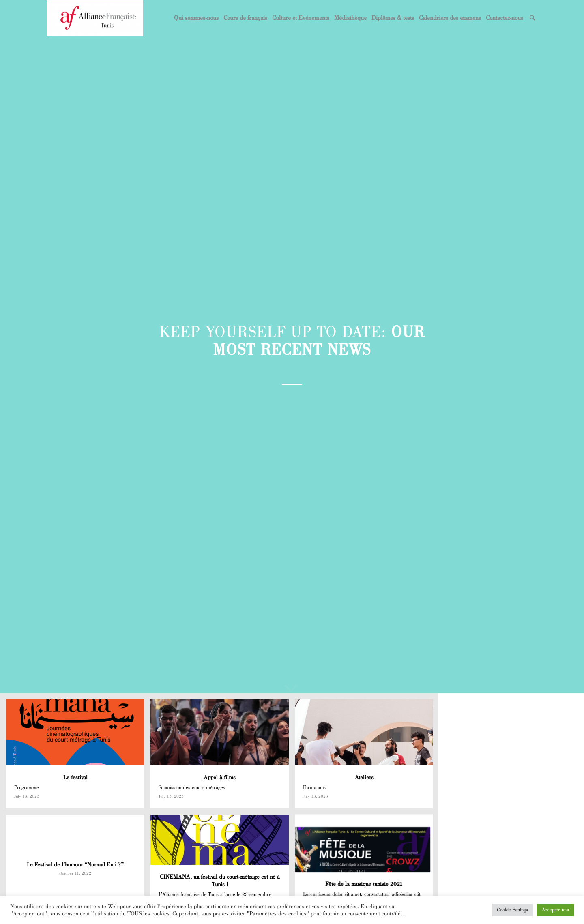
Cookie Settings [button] (512, 910)
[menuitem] (196, 18)
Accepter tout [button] (555, 910)
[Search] (532, 18)
